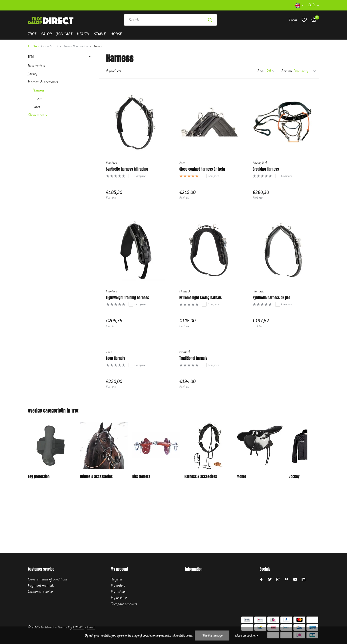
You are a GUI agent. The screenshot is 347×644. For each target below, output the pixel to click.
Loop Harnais (116, 358)
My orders (118, 586)
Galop (46, 34)
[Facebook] (262, 580)
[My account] (293, 20)
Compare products (124, 604)
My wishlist (119, 598)
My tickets (118, 592)
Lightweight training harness (128, 298)
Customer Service (40, 592)
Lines (36, 107)
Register (116, 579)
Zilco (182, 163)
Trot (32, 34)
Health (83, 34)
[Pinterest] (287, 580)
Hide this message (212, 636)
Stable (100, 34)
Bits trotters (36, 66)
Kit (39, 99)
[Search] (170, 20)
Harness (38, 90)
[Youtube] (295, 580)
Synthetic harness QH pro (271, 298)
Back (33, 46)
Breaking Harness (266, 169)
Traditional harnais (193, 358)
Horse (116, 34)
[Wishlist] (304, 20)
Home (47, 46)
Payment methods (41, 586)
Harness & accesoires (77, 46)
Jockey (33, 74)
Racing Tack (260, 163)
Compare (137, 176)
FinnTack (111, 163)
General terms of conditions (48, 579)
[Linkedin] (303, 580)
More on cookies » (247, 636)
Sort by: (287, 71)
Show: (262, 71)
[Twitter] (270, 580)
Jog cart (64, 34)
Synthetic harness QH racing (127, 169)
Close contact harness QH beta (202, 169)
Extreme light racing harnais (201, 298)
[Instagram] (278, 580)
